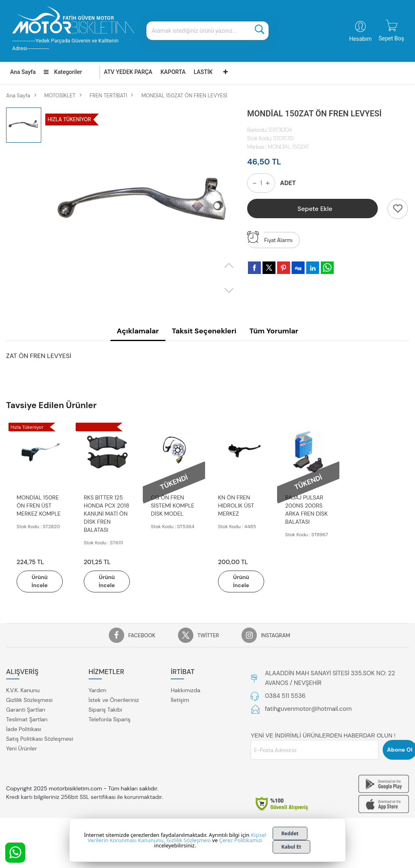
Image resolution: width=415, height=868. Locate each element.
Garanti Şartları (26, 710)
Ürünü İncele (40, 582)
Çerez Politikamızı (241, 840)
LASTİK (203, 72)
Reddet (290, 833)
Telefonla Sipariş (110, 720)
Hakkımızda (185, 691)
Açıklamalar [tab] (138, 331)
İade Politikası (24, 730)
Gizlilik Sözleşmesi (29, 701)
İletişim (180, 701)
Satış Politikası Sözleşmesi (40, 739)
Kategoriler (63, 72)
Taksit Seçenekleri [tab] (204, 331)
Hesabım (360, 39)
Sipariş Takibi (105, 710)
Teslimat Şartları (27, 720)
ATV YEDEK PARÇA (128, 72)
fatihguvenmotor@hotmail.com (308, 710)
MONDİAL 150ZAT (288, 147)
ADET (288, 183)
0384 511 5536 (285, 697)
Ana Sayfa (23, 72)
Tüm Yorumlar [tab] (274, 331)
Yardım (97, 691)
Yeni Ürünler (21, 749)
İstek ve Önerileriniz (114, 701)
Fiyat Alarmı (270, 238)
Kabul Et (291, 847)
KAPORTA (173, 72)
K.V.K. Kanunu (23, 691)
